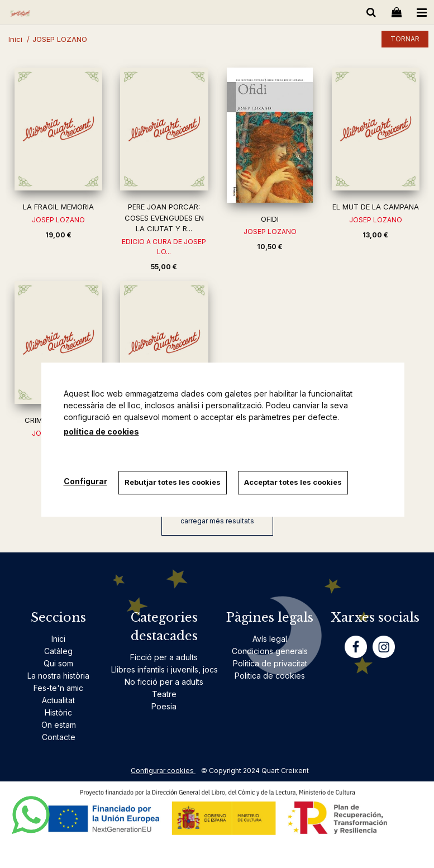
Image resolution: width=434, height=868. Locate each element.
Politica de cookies (270, 676)
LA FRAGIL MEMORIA (58, 207)
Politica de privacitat (270, 663)
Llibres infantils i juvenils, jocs (164, 669)
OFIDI (270, 219)
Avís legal (270, 639)
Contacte (59, 737)
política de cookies (101, 431)
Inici (58, 639)
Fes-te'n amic (58, 688)
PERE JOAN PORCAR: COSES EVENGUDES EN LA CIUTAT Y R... (164, 218)
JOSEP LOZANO (58, 220)
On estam (59, 725)
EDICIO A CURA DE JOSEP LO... (164, 247)
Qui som (58, 663)
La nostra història (58, 676)
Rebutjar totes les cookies (173, 482)
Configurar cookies (163, 771)
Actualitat (58, 700)
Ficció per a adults (164, 657)
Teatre (164, 694)
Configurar (85, 481)
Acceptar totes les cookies (293, 482)
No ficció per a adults (164, 682)
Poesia (164, 706)
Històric (58, 712)
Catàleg (58, 651)
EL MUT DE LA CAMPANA (376, 207)
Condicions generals (270, 651)
